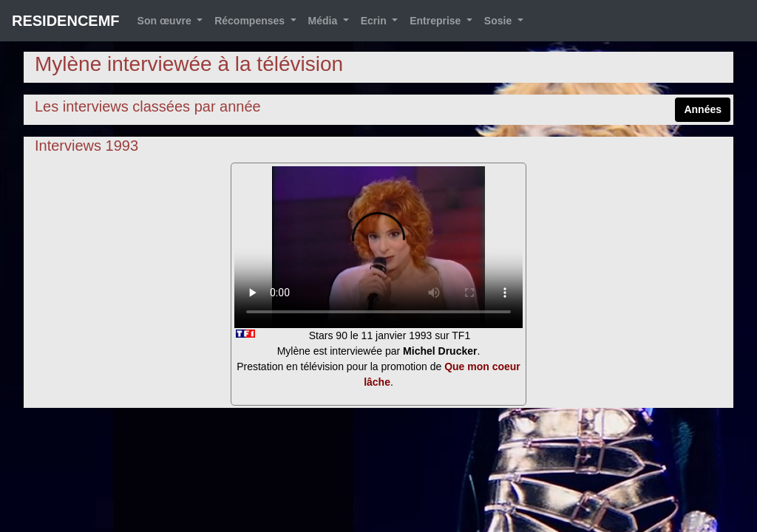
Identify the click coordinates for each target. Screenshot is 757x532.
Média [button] (325, 21)
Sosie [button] (499, 21)
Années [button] (703, 109)
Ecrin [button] (375, 21)
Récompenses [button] (251, 21)
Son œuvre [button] (166, 21)
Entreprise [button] (437, 21)
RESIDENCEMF (66, 21)
